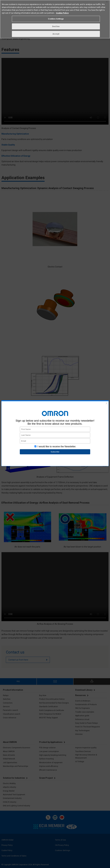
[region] (55, 19)
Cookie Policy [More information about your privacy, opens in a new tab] (62, 13)
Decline (56, 26)
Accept (56, 34)
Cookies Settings (56, 19)
